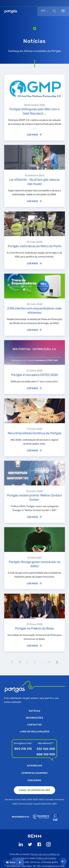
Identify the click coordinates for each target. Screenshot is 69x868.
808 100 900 (46, 754)
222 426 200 (46, 749)
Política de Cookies (46, 858)
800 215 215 (23, 749)
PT (43, 11)
